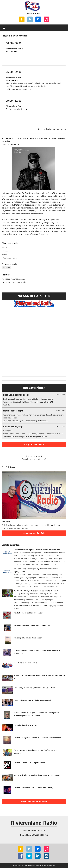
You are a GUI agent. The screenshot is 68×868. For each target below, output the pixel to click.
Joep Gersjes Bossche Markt (25, 663)
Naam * (5, 247)
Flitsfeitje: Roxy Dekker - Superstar (28, 613)
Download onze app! (34, 459)
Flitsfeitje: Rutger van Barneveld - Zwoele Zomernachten (37, 738)
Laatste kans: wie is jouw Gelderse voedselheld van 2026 (37, 550)
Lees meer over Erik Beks (34, 533)
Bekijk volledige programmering (52, 129)
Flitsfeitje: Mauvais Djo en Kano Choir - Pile (32, 625)
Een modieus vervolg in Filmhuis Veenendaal (32, 700)
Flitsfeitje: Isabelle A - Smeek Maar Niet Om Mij (33, 788)
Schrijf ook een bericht (34, 445)
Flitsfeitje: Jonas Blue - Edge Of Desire (29, 763)
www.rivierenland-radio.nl (25, 231)
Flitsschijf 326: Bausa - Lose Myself (28, 638)
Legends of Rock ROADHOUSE (26, 725)
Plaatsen (7, 267)
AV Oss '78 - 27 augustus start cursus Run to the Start (36, 591)
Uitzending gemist (34, 456)
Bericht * (6, 255)
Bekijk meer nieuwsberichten (34, 802)
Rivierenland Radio (34, 823)
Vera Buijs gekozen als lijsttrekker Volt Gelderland (34, 688)
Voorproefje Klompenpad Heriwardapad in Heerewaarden (38, 775)
